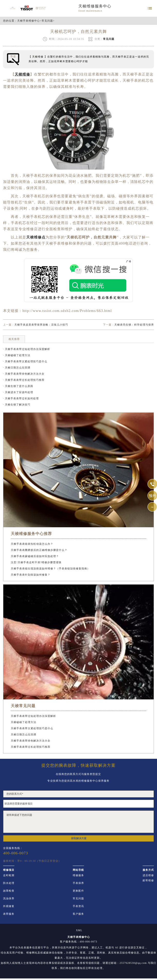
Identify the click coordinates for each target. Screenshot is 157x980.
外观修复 (9, 906)
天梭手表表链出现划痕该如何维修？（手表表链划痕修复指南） (50, 568)
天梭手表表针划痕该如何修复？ (31, 575)
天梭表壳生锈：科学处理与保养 (134, 325)
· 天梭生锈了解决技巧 (17, 405)
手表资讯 (78, 906)
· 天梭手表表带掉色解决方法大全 (24, 374)
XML (79, 930)
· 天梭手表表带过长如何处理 (21, 398)
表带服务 (9, 914)
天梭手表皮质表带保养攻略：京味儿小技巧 (41, 325)
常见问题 (47, 21)
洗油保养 (9, 899)
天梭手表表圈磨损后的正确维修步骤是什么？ (39, 550)
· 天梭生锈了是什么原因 (18, 386)
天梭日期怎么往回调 (24, 734)
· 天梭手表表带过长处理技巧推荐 (24, 380)
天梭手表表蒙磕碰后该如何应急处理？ (35, 556)
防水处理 (9, 883)
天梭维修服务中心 (95, 6)
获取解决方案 (79, 838)
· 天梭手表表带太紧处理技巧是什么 (25, 361)
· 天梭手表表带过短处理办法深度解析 (27, 349)
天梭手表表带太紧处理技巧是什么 (32, 728)
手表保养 (78, 883)
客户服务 (78, 914)
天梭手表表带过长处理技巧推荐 (31, 747)
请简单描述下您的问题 (78, 822)
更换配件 (78, 891)
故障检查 (9, 891)
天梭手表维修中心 (29, 21)
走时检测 (9, 875)
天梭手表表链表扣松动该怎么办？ (32, 544)
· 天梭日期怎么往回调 (17, 368)
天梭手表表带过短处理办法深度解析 (33, 716)
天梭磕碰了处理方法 (24, 722)
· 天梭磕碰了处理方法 (17, 355)
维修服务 (78, 875)
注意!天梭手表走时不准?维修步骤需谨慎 (36, 562)
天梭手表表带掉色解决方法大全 (31, 741)
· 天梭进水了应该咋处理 (18, 392)
